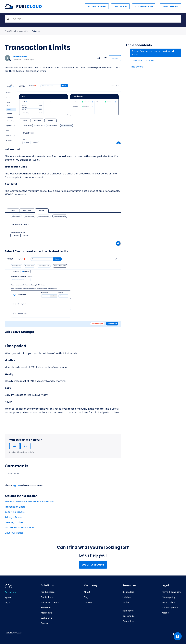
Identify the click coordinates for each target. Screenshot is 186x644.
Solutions (47, 585)
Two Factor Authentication (20, 528)
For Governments (50, 602)
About (87, 592)
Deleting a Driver (14, 522)
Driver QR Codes (14, 533)
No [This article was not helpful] (25, 446)
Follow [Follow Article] (115, 58)
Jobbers (127, 602)
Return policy (168, 602)
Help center (128, 611)
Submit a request (171, 6)
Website (24, 31)
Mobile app (47, 613)
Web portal (47, 618)
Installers (127, 597)
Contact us (128, 621)
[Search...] (93, 19)
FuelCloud (10, 31)
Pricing (44, 623)
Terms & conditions (171, 592)
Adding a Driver (13, 517)
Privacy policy (168, 597)
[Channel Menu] (178, 636)
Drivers (36, 31)
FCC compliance (170, 608)
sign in (16, 485)
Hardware (46, 608)
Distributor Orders (97, 6)
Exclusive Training (144, 6)
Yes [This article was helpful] (15, 446)
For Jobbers (47, 597)
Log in (8, 603)
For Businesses (48, 592)
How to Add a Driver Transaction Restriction (29, 502)
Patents (165, 613)
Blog (86, 597)
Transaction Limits (15, 507)
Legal (165, 585)
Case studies (129, 616)
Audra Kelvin (20, 57)
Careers (88, 602)
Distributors (128, 592)
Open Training (120, 6)
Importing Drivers (15, 512)
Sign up (8, 597)
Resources (129, 585)
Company (91, 585)
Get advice (10, 592)
